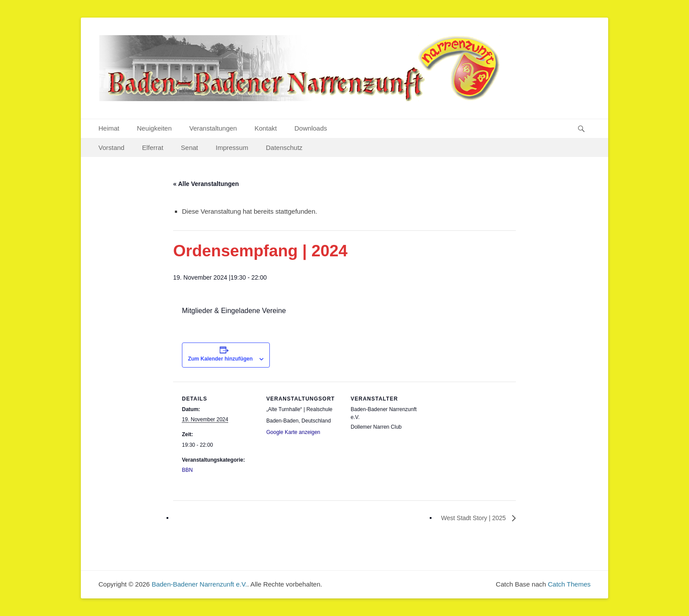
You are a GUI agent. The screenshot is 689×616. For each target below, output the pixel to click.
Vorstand (111, 148)
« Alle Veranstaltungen (206, 184)
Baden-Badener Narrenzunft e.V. (199, 584)
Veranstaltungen (213, 128)
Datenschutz (284, 148)
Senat (190, 148)
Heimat (109, 128)
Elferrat (152, 148)
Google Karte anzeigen (293, 432)
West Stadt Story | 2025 (474, 518)
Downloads (311, 128)
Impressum (232, 148)
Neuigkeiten (154, 128)
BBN (187, 470)
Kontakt (266, 128)
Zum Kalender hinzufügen (220, 359)
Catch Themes (569, 584)
